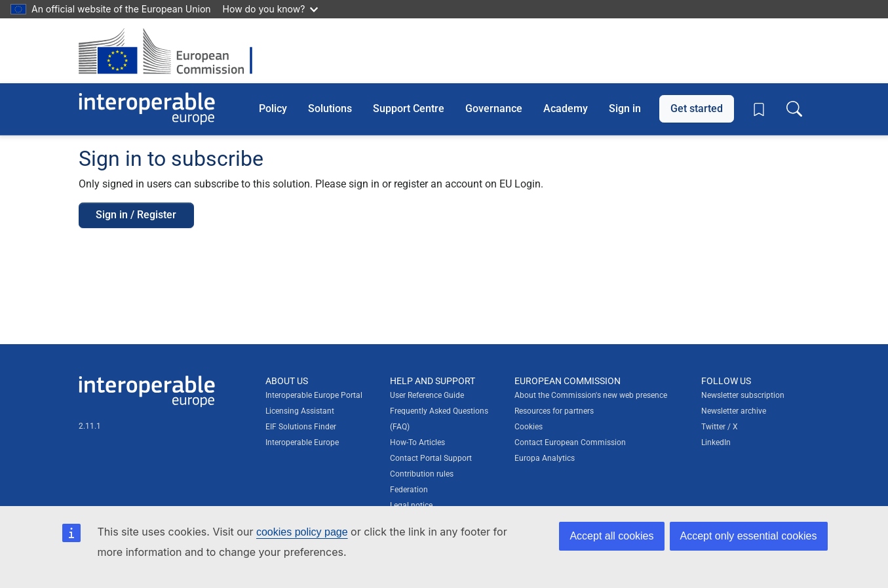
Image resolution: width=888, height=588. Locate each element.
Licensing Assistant (300, 411)
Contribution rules (422, 474)
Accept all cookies (611, 536)
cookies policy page (302, 532)
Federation (409, 490)
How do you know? (271, 9)
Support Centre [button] (409, 108)
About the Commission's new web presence (591, 395)
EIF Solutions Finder (301, 427)
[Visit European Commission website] (172, 51)
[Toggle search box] (794, 109)
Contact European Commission (570, 442)
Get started (697, 108)
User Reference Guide (427, 395)
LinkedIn (716, 442)
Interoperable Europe (302, 442)
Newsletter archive (734, 411)
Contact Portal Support (431, 458)
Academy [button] (566, 108)
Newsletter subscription (743, 395)
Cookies (529, 427)
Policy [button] (273, 108)
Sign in (625, 108)
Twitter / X (720, 427)
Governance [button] (494, 108)
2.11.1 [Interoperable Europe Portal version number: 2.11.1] (90, 426)
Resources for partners (554, 411)
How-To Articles (417, 442)
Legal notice (411, 505)
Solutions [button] (330, 108)
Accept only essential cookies (749, 536)
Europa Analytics (545, 458)
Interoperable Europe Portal (314, 395)
